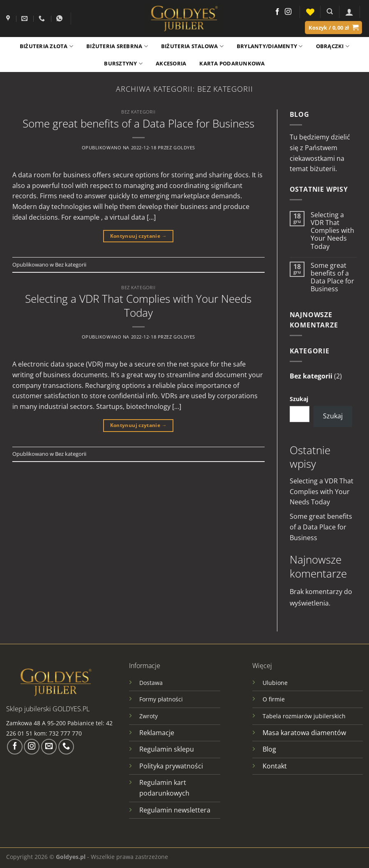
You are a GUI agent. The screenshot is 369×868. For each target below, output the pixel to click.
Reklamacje (157, 733)
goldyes (184, 147)
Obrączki (333, 46)
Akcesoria (171, 63)
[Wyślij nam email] (49, 747)
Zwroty (149, 716)
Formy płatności (161, 699)
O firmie (274, 699)
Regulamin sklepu (167, 749)
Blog (269, 749)
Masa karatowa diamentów (304, 733)
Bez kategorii (138, 112)
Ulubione (275, 683)
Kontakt (275, 766)
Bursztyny (123, 64)
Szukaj (299, 399)
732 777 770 (66, 733)
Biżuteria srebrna (117, 46)
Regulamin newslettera (175, 810)
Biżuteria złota (46, 46)
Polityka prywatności (171, 766)
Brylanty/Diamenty (270, 46)
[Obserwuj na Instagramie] (288, 12)
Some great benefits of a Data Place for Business (138, 124)
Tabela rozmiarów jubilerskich (304, 716)
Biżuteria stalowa (192, 46)
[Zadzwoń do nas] (66, 747)
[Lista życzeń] (310, 12)
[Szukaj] (330, 12)
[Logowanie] (349, 12)
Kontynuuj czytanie (138, 236)
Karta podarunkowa (232, 63)
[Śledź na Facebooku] (277, 12)
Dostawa (151, 683)
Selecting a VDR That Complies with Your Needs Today (138, 306)
